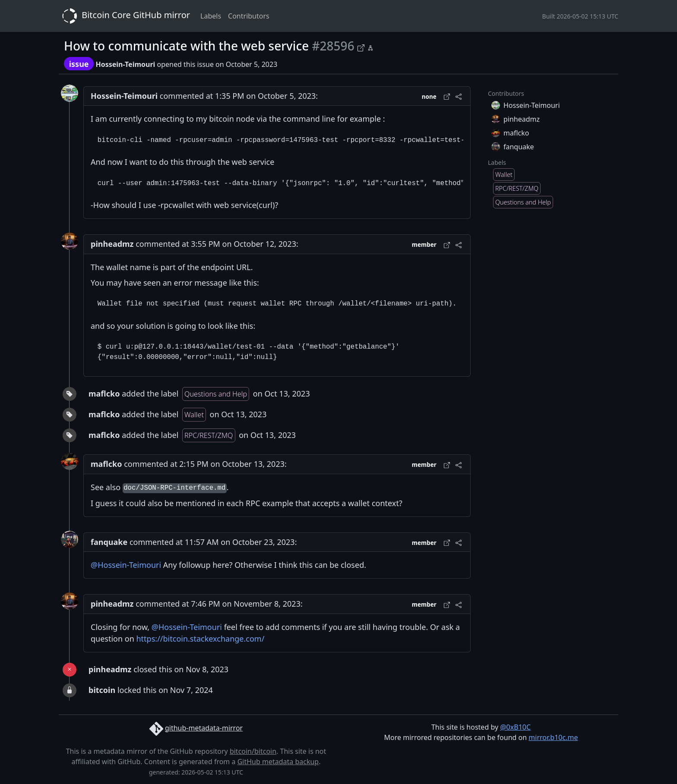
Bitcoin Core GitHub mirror (124, 16)
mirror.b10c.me (553, 737)
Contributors (249, 16)
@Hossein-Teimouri (126, 565)
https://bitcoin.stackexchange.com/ (201, 639)
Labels (211, 16)
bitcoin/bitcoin (253, 751)
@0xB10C (515, 727)
